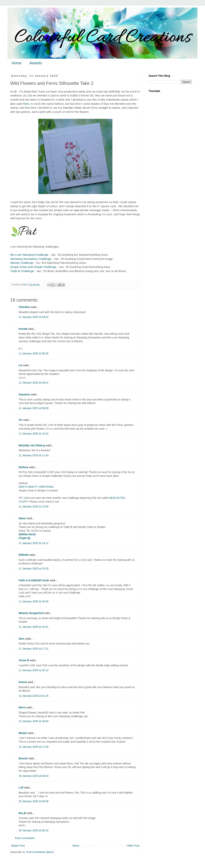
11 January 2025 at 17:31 (34, 649)
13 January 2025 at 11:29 (34, 747)
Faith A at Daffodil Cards (34, 580)
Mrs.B (22, 813)
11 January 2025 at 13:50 (34, 506)
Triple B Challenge (22, 271)
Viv (21, 420)
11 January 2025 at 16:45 (34, 601)
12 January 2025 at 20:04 (34, 721)
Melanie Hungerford (31, 613)
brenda (23, 329)
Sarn (22, 639)
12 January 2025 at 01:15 (34, 696)
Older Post (133, 846)
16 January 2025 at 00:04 (34, 776)
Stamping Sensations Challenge (31, 259)
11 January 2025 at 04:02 (34, 317)
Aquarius (24, 394)
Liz (20, 365)
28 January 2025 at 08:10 (34, 830)
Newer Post (18, 846)
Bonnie (23, 758)
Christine (24, 307)
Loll (21, 788)
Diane (22, 518)
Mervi (22, 707)
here (26, 104)
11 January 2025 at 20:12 (34, 670)
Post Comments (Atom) (40, 852)
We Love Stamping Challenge (29, 255)
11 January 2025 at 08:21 (34, 383)
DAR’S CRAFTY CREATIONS (36, 487)
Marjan (23, 733)
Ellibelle (24, 555)
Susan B (24, 660)
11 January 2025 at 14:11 (34, 543)
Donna (23, 682)
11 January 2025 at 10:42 (34, 434)
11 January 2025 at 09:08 (34, 408)
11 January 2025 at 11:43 (34, 455)
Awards (36, 63)
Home (16, 63)
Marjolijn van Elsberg (32, 445)
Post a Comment (25, 838)
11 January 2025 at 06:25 (34, 353)
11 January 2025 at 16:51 (34, 627)
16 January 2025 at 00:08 (34, 801)
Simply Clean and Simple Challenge (33, 267)
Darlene (24, 467)
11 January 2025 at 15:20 (34, 569)
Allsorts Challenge (22, 263)
